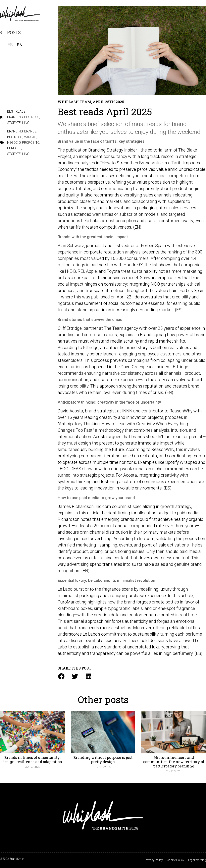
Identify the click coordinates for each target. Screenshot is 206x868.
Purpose (14, 148)
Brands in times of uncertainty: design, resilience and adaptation (32, 760)
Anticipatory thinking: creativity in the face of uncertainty (109, 402)
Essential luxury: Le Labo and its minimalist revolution (106, 580)
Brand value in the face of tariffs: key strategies (101, 141)
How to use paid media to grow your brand (96, 498)
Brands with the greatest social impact (93, 237)
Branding (15, 117)
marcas (30, 137)
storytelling (18, 154)
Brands (30, 131)
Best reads (16, 111)
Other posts (103, 699)
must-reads (147, 124)
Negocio (14, 143)
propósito (31, 143)
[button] (61, 676)
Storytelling (18, 123)
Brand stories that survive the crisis (90, 320)
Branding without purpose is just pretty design (103, 760)
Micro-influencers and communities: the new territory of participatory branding (174, 762)
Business (32, 117)
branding (15, 131)
